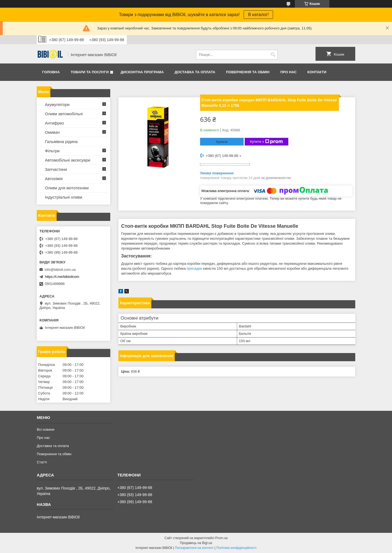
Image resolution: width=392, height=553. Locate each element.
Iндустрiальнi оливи (64, 197)
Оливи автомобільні (64, 114)
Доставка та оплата (195, 72)
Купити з (266, 142)
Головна (51, 72)
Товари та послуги (90, 72)
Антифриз (54, 123)
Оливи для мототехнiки (67, 188)
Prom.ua (221, 538)
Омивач (52, 132)
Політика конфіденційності (237, 548)
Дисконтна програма (142, 72)
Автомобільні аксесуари (68, 160)
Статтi (42, 462)
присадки (194, 268)
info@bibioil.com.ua (60, 270)
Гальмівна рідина (61, 142)
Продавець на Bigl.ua (196, 543)
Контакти (317, 72)
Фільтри (52, 151)
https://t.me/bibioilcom (62, 277)
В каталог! (258, 15)
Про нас (288, 72)
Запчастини (56, 169)
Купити (222, 142)
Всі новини (46, 429)
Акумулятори (57, 104)
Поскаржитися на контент (194, 548)
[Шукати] (273, 55)
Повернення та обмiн (248, 72)
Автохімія (54, 179)
